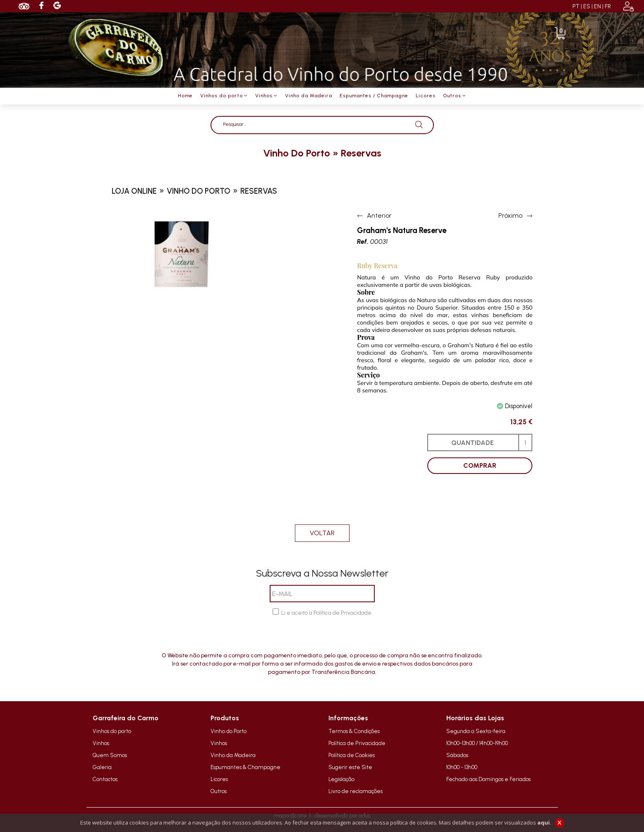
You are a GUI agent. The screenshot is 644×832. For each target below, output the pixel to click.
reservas (361, 153)
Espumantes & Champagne (245, 767)
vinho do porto (297, 153)
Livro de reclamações (356, 791)
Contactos (105, 779)
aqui (543, 822)
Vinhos (101, 743)
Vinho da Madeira (233, 755)
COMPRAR (480, 465)
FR (608, 6)
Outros (219, 791)
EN (597, 6)
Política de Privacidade (357, 743)
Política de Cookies (352, 755)
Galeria (102, 767)
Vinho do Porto (229, 731)
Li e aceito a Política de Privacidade (326, 613)
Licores (219, 779)
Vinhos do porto (112, 731)
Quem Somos (110, 755)
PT (576, 6)
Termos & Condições (354, 731)
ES (587, 6)
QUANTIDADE (473, 443)
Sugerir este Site (350, 767)
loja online (134, 191)
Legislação (341, 779)
